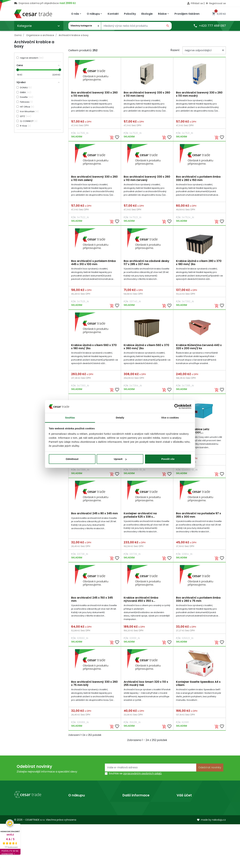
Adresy (181, 828)
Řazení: (175, 50)
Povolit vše (168, 459)
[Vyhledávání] (132, 26)
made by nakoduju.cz (211, 863)
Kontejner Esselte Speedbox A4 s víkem (198, 687)
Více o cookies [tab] (170, 418)
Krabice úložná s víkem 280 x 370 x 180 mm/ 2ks (199, 263)
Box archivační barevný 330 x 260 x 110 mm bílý (94, 94)
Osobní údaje (185, 807)
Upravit (120, 459)
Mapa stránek (77, 823)
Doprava (74, 807)
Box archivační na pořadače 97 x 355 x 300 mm (198, 517)
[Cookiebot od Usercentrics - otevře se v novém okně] (177, 407)
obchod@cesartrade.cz (34, 842)
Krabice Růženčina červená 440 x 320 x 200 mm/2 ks (199, 348)
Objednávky (184, 818)
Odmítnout (72, 459)
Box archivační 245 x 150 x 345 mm (92, 602)
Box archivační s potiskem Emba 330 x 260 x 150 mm (198, 179)
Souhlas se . (135, 777)
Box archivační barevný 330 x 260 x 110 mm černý (147, 94)
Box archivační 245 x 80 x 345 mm (94, 516)
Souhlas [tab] (70, 418)
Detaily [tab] (120, 418)
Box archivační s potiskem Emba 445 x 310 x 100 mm (93, 263)
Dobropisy (183, 823)
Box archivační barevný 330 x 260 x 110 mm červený (147, 179)
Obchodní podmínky (82, 812)
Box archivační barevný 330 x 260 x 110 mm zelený (94, 179)
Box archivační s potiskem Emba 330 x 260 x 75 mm (198, 602)
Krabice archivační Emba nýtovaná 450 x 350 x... (141, 602)
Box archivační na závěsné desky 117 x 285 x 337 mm (146, 263)
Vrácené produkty (189, 812)
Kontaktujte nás (79, 818)
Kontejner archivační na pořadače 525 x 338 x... (140, 517)
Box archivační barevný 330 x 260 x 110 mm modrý (199, 94)
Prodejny (128, 812)
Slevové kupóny (187, 834)
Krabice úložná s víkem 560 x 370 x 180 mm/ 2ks (94, 348)
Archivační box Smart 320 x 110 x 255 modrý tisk (146, 687)
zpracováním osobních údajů (142, 777)
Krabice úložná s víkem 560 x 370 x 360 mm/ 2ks (146, 348)
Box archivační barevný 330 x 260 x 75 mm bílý (94, 687)
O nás (126, 807)
